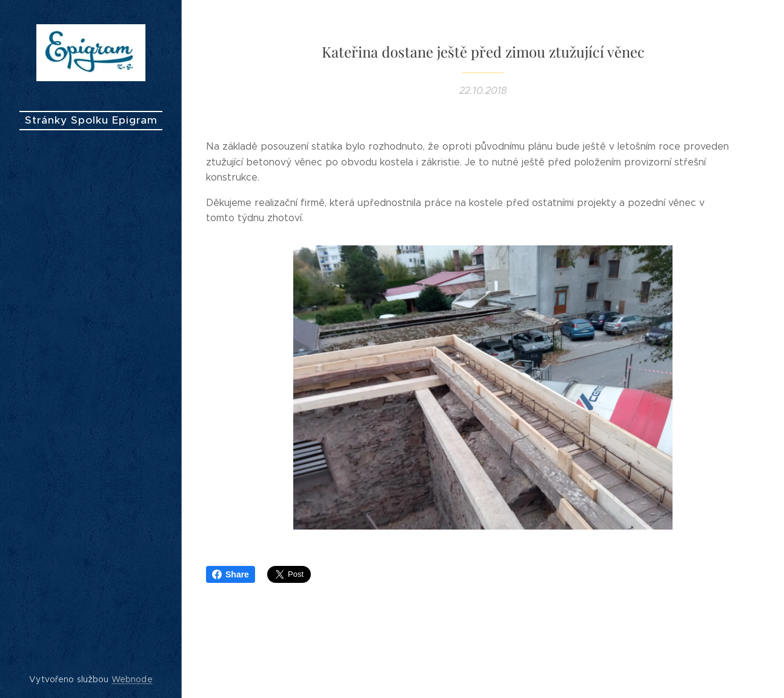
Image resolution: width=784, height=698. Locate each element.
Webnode (132, 679)
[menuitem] (91, 338)
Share (231, 574)
